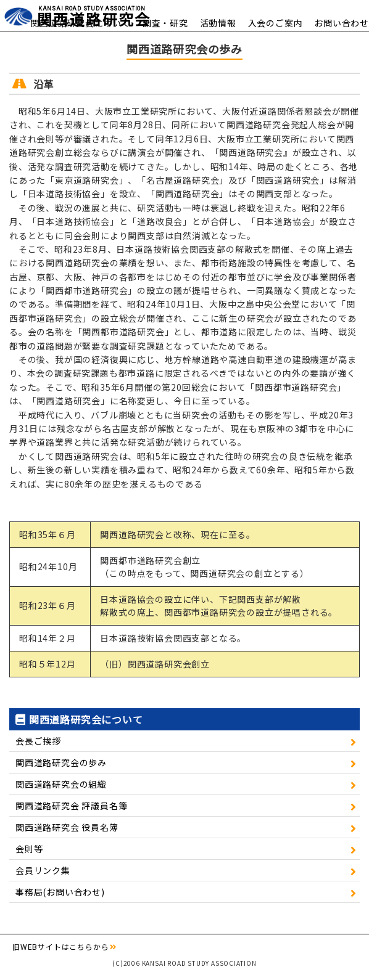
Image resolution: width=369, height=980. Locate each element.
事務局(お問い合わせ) (60, 892)
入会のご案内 (276, 23)
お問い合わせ (342, 23)
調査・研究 (165, 23)
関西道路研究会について (81, 23)
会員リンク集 (43, 870)
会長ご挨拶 (38, 741)
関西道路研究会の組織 (61, 784)
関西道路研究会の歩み (61, 762)
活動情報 (218, 23)
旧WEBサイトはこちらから (60, 946)
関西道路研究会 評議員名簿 (71, 806)
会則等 (29, 849)
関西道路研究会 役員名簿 (67, 827)
